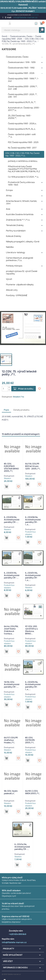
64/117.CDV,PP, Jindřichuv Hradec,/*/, (11, 740)
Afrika (9, 196)
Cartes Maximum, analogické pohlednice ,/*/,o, (20, 259)
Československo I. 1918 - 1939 (22, 62)
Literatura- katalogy (16, 252)
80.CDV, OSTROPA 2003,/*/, (30, 740)
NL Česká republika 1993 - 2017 (22, 148)
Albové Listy (12, 290)
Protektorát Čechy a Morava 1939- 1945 (21, 184)
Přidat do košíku (26, 389)
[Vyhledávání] (23, 30)
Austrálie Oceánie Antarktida (20, 214)
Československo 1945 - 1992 (21, 68)
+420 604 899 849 (35, 15)
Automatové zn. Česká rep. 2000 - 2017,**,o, (24, 109)
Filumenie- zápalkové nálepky (20, 285)
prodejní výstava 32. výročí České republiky (22, 272)
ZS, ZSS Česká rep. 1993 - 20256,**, (20, 117)
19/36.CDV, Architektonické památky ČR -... (12, 684)
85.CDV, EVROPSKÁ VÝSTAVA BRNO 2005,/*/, (11, 467)
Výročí (9, 279)
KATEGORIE (9, 49)
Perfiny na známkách (16, 231)
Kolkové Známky (14, 236)
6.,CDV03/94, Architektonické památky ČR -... (12, 575)
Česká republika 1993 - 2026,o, (22, 123)
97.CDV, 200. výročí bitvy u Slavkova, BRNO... (31, 630)
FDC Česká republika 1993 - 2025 (23, 142)
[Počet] (5, 389)
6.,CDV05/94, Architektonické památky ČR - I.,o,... (33, 686)
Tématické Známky (15, 225)
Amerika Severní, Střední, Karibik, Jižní (22, 202)
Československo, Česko (17, 57)
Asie (8, 209)
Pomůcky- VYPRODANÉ (17, 295)
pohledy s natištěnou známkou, (23, 161)
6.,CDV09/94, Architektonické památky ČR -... (12, 520)
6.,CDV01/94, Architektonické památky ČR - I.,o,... (33, 577)
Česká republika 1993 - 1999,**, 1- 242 (23, 80)
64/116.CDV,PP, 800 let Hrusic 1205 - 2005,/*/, (33, 466)
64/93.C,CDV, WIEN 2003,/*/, (32, 792)
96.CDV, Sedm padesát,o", (11, 792)
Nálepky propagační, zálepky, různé (23, 242)
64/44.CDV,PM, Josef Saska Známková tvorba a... (11, 630)
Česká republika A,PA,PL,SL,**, (22, 102)
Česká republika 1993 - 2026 (21, 73)
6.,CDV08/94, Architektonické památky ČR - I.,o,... (33, 521)
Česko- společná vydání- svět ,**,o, (22, 136)
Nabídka (10, 247)
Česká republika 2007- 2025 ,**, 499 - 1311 (23, 96)
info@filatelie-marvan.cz (25, 17)
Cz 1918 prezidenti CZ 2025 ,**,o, (23, 177)
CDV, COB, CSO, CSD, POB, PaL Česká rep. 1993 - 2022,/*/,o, (22, 154)
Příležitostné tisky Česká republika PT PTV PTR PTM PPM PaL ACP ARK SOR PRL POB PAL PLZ (24, 169)
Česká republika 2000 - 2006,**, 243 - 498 (23, 88)
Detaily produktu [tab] (21, 410)
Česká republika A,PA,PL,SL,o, (22, 129)
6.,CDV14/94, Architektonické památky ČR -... (22, 847)
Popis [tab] (6, 410)
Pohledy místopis (14, 266)
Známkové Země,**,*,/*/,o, (18, 220)
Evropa (9, 190)
